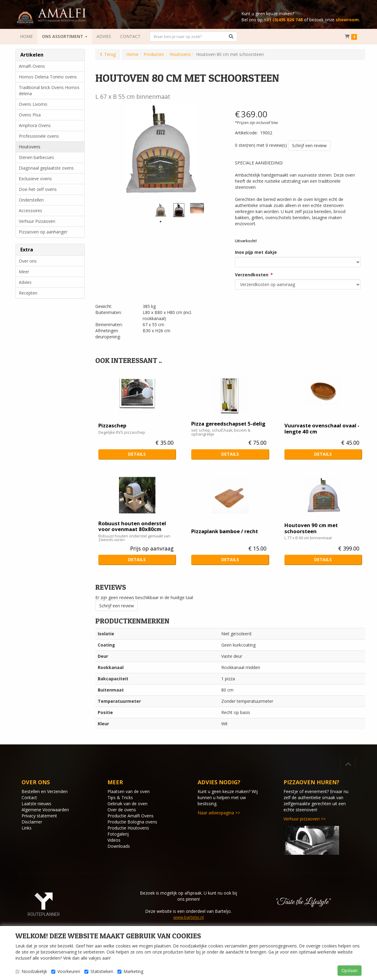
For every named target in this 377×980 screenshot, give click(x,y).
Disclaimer (32, 822)
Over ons (28, 261)
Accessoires (31, 210)
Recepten (28, 293)
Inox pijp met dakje (256, 252)
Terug (110, 54)
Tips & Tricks (120, 797)
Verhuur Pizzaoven (37, 221)
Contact (29, 797)
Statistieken (99, 971)
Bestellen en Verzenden (45, 791)
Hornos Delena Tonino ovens (48, 77)
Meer (24, 272)
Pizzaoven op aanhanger (43, 232)
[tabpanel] (161, 210)
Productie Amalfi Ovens (131, 816)
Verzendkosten (252, 275)
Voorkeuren (66, 971)
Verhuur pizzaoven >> (305, 819)
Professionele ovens (39, 136)
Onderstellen (31, 200)
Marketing (130, 971)
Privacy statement (39, 816)
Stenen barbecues (36, 157)
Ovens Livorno (33, 104)
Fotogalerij (118, 834)
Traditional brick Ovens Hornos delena (49, 90)
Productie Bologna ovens (132, 822)
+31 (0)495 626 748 (283, 20)
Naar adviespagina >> (219, 813)
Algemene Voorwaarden (45, 810)
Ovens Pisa (30, 115)
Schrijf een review (309, 145)
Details (137, 454)
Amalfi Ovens (32, 66)
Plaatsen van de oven (129, 791)
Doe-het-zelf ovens (38, 189)
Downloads (119, 846)
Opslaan (350, 970)
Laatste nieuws (36, 804)
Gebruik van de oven (127, 804)
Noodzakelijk (31, 971)
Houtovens (30, 147)
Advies (25, 282)
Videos (114, 840)
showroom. (348, 20)
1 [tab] (161, 222)
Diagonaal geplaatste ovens (46, 168)
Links (27, 828)
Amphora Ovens (35, 125)
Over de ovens (122, 810)
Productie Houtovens (128, 828)
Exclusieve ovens (35, 179)
